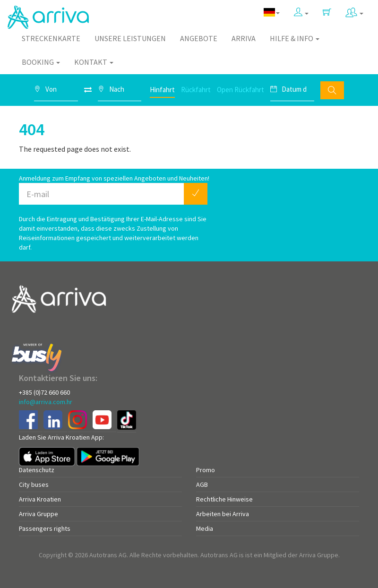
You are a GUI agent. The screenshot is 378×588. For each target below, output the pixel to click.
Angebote (199, 38)
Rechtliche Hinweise (224, 499)
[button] (301, 13)
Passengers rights (45, 528)
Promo (206, 470)
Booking (41, 62)
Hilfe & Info (295, 38)
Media (205, 528)
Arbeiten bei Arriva (223, 514)
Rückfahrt (196, 90)
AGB (202, 484)
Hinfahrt (162, 90)
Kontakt (94, 62)
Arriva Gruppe (39, 514)
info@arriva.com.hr (46, 402)
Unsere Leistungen (130, 38)
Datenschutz (37, 470)
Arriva (244, 38)
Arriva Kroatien (40, 499)
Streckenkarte (51, 38)
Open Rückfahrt (241, 90)
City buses (34, 484)
